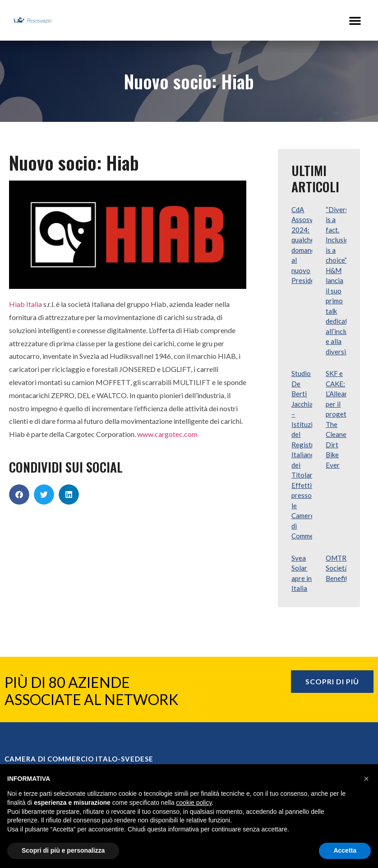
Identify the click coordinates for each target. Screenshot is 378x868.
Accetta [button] (345, 850)
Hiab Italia (25, 304)
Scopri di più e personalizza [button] (63, 850)
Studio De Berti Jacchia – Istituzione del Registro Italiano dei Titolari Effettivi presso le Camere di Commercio (308, 455)
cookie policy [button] (194, 803)
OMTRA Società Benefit (338, 568)
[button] (355, 20)
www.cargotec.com (167, 434)
